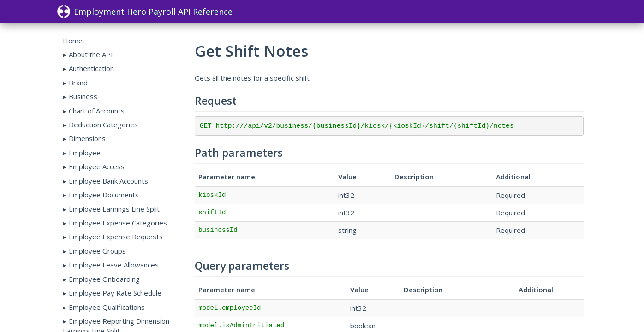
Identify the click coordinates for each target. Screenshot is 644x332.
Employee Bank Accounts (108, 181)
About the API (91, 54)
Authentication (91, 68)
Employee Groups (97, 251)
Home (73, 41)
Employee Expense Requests (116, 237)
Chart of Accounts (97, 111)
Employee (85, 153)
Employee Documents (104, 195)
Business (83, 96)
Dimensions (87, 138)
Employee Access (97, 166)
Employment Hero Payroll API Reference (145, 12)
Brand (78, 83)
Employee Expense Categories (118, 223)
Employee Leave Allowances (114, 265)
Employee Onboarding (104, 279)
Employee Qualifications (107, 307)
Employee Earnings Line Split (114, 209)
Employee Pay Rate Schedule (115, 293)
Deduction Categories (103, 125)
